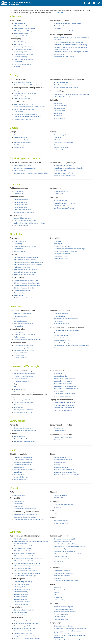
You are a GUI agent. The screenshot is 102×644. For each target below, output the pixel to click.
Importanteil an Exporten (62, 549)
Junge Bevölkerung (20, 251)
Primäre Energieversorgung (22, 142)
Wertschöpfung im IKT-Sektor (23, 412)
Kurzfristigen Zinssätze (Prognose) (65, 203)
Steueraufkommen (60, 462)
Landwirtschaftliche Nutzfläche (64, 437)
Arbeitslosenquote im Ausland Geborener (27, 257)
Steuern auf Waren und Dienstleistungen (67, 475)
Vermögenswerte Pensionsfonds (24, 212)
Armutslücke (58, 241)
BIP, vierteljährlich (19, 587)
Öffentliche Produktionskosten (23, 462)
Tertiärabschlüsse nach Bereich (24, 119)
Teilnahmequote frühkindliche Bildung (25, 114)
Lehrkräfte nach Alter (61, 106)
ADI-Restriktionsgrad (20, 539)
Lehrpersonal (58, 113)
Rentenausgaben (19, 293)
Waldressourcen (59, 514)
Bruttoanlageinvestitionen (22, 589)
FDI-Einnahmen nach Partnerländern (25, 571)
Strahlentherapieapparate (62, 324)
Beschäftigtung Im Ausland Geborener (26, 270)
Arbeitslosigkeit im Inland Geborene (25, 260)
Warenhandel (58, 564)
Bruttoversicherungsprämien (23, 218)
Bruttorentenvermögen (21, 202)
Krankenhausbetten (60, 316)
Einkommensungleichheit (62, 254)
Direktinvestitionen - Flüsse (22, 548)
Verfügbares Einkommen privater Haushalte (27, 638)
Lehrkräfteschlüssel (60, 111)
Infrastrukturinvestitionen (62, 140)
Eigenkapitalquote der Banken (64, 626)
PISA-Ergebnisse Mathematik (63, 85)
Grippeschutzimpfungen (62, 335)
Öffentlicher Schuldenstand (22, 465)
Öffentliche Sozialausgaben (22, 290)
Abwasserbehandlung (61, 521)
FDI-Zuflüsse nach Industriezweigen (25, 576)
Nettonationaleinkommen (62, 576)
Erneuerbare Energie (20, 137)
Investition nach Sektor (21, 594)
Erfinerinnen (58, 374)
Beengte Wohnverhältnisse (63, 246)
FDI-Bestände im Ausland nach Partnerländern (28, 558)
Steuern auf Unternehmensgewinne (65, 472)
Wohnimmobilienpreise (61, 600)
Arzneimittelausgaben (21, 316)
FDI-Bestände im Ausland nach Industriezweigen (29, 556)
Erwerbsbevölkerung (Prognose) (24, 59)
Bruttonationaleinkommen (62, 571)
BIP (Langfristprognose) (21, 584)
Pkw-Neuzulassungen (61, 147)
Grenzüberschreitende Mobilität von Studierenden (29, 107)
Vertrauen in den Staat (21, 477)
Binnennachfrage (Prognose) (23, 582)
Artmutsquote (58, 244)
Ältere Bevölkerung (20, 241)
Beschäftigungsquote (20, 52)
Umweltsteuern (59, 507)
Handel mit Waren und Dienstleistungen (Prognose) (70, 546)
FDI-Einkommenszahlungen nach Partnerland (28, 566)
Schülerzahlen (18, 112)
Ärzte (16, 319)
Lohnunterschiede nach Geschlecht (65, 31)
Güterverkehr (58, 137)
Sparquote (57, 578)
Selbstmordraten (19, 355)
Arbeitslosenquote (20, 23)
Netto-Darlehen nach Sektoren (64, 573)
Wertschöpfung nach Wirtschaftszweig (66, 581)
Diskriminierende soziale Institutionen (66, 251)
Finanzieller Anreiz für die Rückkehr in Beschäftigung (71, 45)
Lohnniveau (58, 28)
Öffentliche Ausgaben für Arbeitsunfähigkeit (27, 286)
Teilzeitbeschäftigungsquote (23, 64)
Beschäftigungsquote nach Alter (24, 54)
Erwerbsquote (18, 62)
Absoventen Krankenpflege (22, 314)
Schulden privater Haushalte (23, 631)
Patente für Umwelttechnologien (64, 505)
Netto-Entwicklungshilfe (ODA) (64, 173)
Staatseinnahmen (19, 475)
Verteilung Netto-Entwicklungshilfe (65, 176)
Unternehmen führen (61, 391)
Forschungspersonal (20, 379)
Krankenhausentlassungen (62, 343)
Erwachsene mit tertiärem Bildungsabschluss (28, 85)
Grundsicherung (59, 54)
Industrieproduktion (20, 389)
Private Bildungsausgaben (22, 98)
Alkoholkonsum (19, 332)
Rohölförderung (19, 145)
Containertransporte (60, 135)
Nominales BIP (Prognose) (22, 602)
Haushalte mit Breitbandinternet (64, 408)
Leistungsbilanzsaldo (61, 556)
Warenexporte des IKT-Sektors (23, 410)
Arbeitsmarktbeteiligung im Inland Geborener (28, 265)
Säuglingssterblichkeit (21, 353)
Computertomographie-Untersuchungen (66, 330)
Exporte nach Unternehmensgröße (65, 539)
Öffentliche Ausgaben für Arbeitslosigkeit (26, 281)
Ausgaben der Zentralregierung (24, 457)
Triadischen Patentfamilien (22, 381)
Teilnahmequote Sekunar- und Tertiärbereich (28, 117)
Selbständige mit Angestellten (63, 381)
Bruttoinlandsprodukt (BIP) (22, 592)
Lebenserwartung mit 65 (21, 348)
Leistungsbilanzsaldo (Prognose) (64, 559)
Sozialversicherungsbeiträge (63, 460)
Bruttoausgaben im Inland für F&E (24, 374)
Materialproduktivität (60, 495)
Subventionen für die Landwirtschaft (25, 430)
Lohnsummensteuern (61, 457)
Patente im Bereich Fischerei (23, 439)
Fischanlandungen (20, 436)
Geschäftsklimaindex (20, 612)
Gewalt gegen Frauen (61, 259)
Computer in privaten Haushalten (24, 402)
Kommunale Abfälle (20, 495)
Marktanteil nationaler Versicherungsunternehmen (29, 223)
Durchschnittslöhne (60, 26)
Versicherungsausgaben (21, 226)
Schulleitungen (59, 116)
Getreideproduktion (60, 430)
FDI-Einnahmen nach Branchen (24, 568)
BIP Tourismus (18, 387)
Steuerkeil (57, 465)
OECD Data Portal (58, 13)
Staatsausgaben (19, 467)
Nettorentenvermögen (21, 207)
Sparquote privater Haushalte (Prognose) (27, 636)
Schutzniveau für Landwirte (22, 428)
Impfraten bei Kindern (61, 338)
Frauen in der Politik (60, 256)
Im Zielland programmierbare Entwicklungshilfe (69, 168)
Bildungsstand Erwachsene (22, 82)
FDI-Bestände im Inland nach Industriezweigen (28, 561)
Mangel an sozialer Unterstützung (24, 335)
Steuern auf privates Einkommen (64, 470)
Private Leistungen (20, 171)
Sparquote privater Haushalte (23, 633)
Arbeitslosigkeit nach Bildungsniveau (25, 31)
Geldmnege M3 (19, 194)
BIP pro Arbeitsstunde (61, 614)
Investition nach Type (20, 597)
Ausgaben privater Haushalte (23, 621)
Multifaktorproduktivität (61, 619)
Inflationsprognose (60, 595)
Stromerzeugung (19, 147)
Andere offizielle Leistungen (23, 166)
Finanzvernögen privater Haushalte (25, 626)
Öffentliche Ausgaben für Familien (24, 288)
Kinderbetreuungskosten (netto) (64, 57)
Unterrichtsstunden (60, 118)
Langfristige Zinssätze (61, 206)
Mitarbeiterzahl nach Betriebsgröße (65, 379)
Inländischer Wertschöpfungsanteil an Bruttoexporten (71, 554)
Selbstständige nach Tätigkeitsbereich (66, 389)
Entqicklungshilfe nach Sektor (63, 166)
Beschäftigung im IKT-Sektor (23, 400)
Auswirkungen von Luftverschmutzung (26, 515)
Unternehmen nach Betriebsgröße (65, 394)
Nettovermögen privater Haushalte (25, 628)
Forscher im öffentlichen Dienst (24, 376)
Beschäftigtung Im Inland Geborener (25, 272)
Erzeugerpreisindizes (61, 590)
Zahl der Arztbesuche (61, 348)
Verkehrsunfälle (59, 150)
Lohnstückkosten (59, 617)
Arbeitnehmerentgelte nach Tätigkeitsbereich (68, 23)
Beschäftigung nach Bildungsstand (25, 47)
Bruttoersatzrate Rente (21, 200)
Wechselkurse (59, 194)
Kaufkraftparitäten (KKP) (62, 191)
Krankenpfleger (19, 326)
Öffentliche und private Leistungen (25, 168)
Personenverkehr (60, 145)
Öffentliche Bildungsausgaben (23, 96)
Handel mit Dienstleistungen (63, 541)
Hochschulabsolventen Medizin (24, 324)
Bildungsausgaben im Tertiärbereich (25, 93)
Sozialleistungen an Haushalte (23, 298)
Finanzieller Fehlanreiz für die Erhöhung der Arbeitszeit (71, 52)
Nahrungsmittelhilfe (60, 171)
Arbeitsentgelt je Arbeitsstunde (64, 609)
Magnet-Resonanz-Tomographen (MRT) (67, 319)
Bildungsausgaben (20, 91)
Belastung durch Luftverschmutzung (25, 517)
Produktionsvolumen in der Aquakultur (26, 441)
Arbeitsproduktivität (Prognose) (64, 607)
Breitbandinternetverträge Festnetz (65, 405)
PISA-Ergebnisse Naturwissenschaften (66, 87)
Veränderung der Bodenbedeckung (25, 509)
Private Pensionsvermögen (22, 210)
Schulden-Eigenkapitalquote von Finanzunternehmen (71, 628)
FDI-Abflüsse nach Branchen (23, 551)
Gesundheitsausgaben (21, 321)
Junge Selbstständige (61, 376)
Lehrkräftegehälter (60, 108)
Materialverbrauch (60, 498)
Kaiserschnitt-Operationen (62, 340)
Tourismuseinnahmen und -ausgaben (25, 392)
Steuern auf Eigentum (61, 467)
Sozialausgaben (19, 295)
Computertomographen (61, 314)
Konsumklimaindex (20, 615)
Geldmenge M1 (19, 191)
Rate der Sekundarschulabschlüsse (25, 109)
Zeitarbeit (17, 67)
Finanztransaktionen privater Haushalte (26, 623)
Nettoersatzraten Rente (21, 205)
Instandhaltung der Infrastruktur (64, 142)
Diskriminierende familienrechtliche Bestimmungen (70, 249)
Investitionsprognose (20, 599)
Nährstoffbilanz (59, 440)
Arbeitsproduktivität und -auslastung (65, 612)
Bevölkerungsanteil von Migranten (24, 275)
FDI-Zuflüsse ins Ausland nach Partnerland (27, 573)
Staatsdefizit (18, 472)
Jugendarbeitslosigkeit (21, 33)
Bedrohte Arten (19, 504)
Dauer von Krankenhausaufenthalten (66, 333)
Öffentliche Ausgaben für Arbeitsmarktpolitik (27, 283)
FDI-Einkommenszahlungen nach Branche (27, 563)
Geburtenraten (18, 249)
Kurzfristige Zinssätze (61, 201)
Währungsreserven (20, 480)
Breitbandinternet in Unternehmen (65, 403)
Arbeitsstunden (19, 44)
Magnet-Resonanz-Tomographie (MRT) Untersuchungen (72, 345)
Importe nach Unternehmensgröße (65, 551)
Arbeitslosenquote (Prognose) (23, 26)
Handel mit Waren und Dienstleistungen (66, 544)
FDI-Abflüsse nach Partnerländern (25, 553)
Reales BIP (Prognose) (21, 604)
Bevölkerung (18, 244)
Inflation (57, 592)
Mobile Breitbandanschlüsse (63, 410)
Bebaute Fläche (19, 501)
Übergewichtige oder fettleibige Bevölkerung (28, 340)
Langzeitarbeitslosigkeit (21, 36)
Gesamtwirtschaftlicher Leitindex (24, 610)
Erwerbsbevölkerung (20, 57)
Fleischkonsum (59, 428)
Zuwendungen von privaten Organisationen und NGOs (31, 173)
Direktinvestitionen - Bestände (23, 546)
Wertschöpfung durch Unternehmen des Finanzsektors (71, 640)
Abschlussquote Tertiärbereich (23, 104)
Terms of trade (59, 561)
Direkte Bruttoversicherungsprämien (25, 221)
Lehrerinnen (58, 103)
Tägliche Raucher (19, 337)
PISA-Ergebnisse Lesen (62, 82)
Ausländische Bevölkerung (22, 267)
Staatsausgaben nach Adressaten (24, 470)
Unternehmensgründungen (63, 396)
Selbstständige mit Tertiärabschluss (65, 386)
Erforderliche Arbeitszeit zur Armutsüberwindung (69, 42)
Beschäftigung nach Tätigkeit (23, 49)
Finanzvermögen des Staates (23, 460)
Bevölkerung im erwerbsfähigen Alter (25, 246)
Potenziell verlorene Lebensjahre (24, 350)
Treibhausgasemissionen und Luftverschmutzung (29, 520)
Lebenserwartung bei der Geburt (24, 345)
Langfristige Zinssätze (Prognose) (65, 208)
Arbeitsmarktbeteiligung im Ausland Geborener (28, 262)
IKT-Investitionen (19, 405)
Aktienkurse (58, 587)
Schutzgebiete (18, 506)
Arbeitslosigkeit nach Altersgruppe (24, 28)
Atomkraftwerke (19, 135)
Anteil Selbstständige (20, 42)
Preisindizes (58, 597)
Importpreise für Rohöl (21, 140)
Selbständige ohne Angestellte (64, 384)
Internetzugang (19, 407)
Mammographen (59, 321)
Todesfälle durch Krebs (21, 358)
